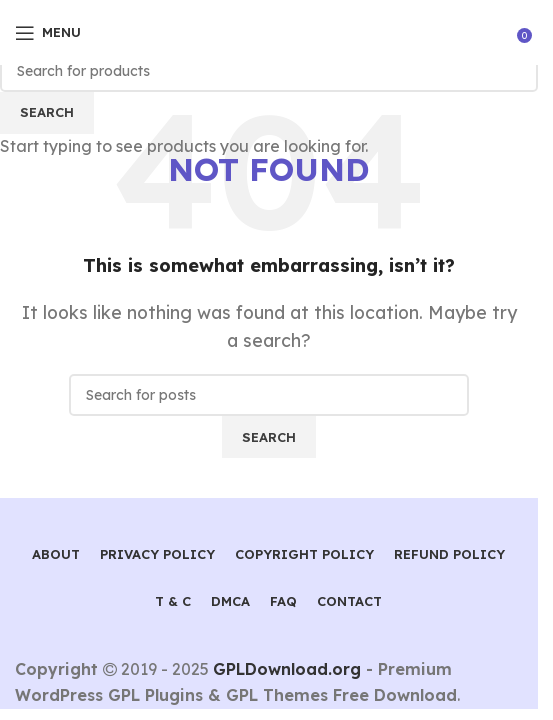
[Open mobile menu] (48, 33)
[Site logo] (269, 31)
